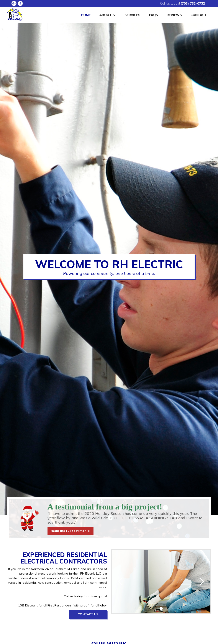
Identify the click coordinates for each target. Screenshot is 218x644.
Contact (199, 14)
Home (86, 14)
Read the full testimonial (70, 531)
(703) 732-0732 (193, 3)
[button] (108, 14)
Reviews (174, 14)
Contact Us (88, 614)
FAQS (153, 14)
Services (132, 14)
